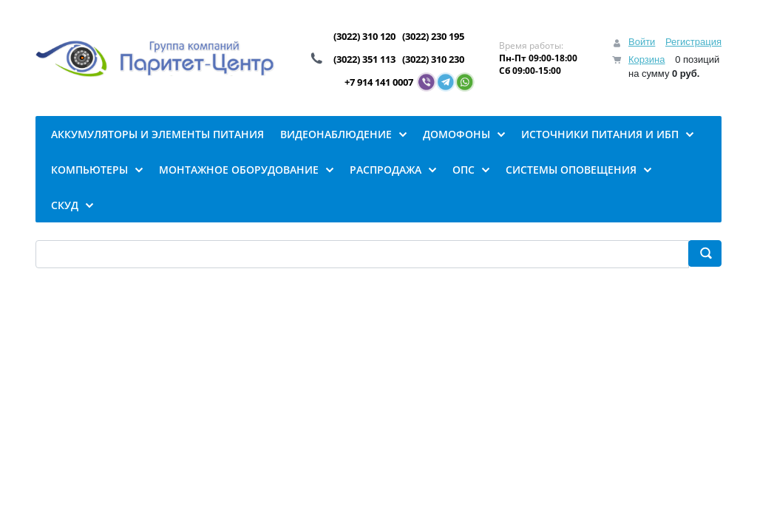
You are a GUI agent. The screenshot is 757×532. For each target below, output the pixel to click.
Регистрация (693, 42)
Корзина (647, 59)
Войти (642, 42)
